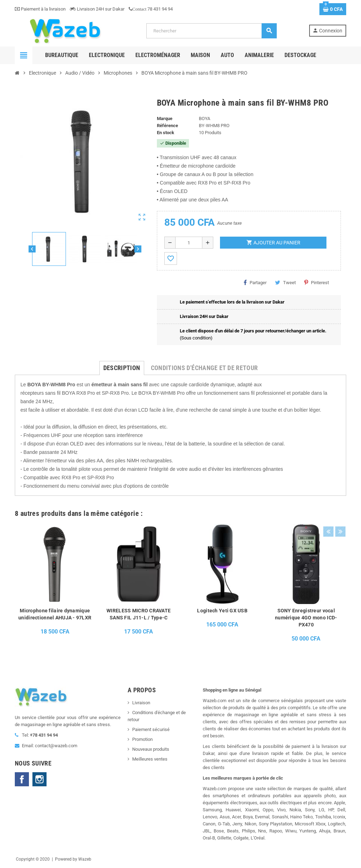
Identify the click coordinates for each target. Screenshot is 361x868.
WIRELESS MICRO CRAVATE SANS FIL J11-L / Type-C (139, 614)
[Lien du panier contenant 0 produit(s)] (333, 9)
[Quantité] (189, 243)
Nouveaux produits (151, 749)
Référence (167, 126)
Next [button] (339, 512)
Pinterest (317, 282)
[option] (55, 589)
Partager (255, 282)
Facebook (22, 779)
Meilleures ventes (150, 759)
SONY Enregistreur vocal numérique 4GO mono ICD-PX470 (306, 618)
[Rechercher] (211, 31)
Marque (165, 118)
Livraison (141, 703)
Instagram (39, 779)
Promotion (142, 739)
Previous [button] (328, 512)
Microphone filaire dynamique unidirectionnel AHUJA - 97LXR (55, 614)
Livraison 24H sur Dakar (97, 9)
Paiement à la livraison (40, 9)
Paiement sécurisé (151, 729)
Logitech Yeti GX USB (222, 611)
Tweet (285, 282)
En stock (166, 133)
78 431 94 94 (151, 9)
